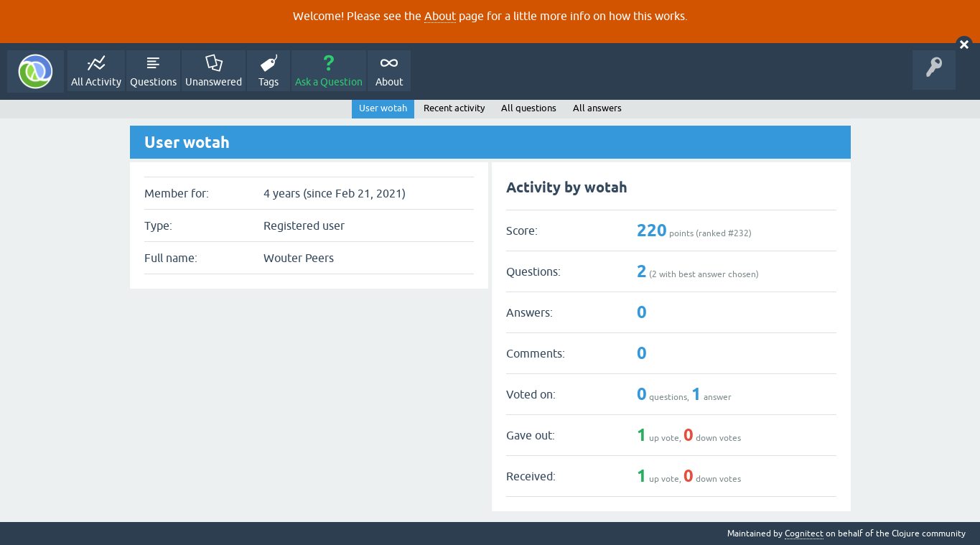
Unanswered (214, 82)
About (440, 16)
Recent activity (454, 108)
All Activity (96, 82)
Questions (153, 82)
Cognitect (804, 534)
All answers (597, 108)
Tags (269, 82)
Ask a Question (329, 82)
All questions (529, 108)
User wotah (383, 108)
